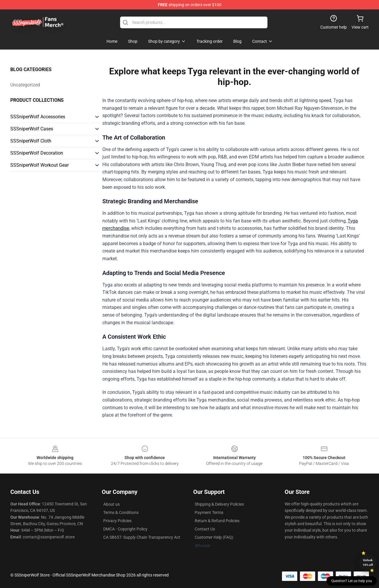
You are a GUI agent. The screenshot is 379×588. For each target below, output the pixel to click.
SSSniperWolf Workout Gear (40, 165)
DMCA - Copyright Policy (125, 529)
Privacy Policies (117, 521)
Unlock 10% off (368, 562)
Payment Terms (209, 512)
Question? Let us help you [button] (352, 581)
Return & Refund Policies (217, 521)
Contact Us (205, 529)
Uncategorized (25, 85)
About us (111, 504)
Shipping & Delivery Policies (219, 504)
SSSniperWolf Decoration (37, 153)
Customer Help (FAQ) (214, 537)
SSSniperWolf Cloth (31, 141)
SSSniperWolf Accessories (38, 117)
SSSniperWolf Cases (32, 129)
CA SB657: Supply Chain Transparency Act (142, 537)
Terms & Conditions (121, 512)
